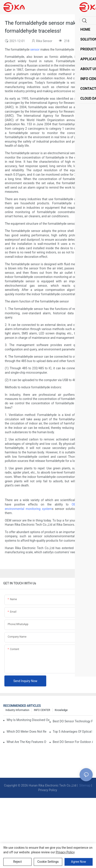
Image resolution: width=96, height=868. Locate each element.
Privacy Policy (48, 790)
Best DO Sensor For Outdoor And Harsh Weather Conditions (73, 742)
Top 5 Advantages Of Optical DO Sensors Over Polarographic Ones (73, 732)
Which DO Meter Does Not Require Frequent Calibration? (27, 732)
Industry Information (17, 710)
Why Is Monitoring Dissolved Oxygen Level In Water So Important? (28, 720)
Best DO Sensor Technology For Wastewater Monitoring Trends (73, 721)
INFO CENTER (42, 710)
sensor (35, 49)
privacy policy (65, 852)
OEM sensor (81, 504)
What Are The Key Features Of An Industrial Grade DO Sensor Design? (27, 742)
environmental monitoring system (28, 509)
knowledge (61, 710)
